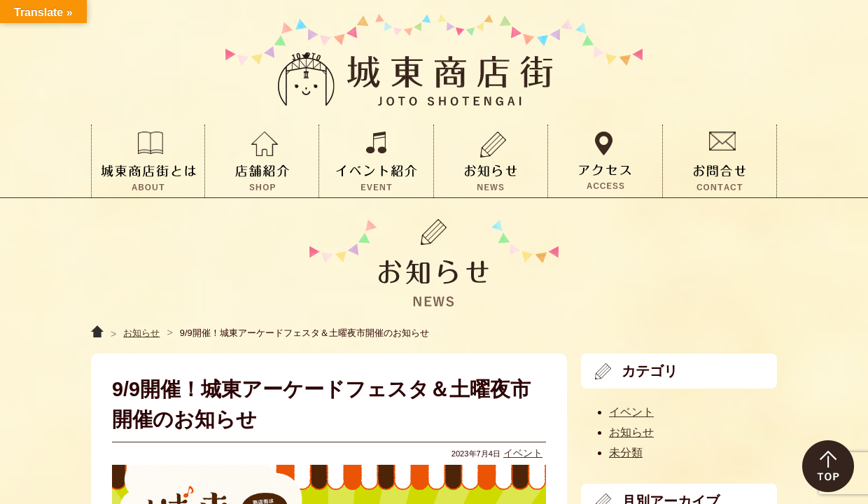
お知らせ (141, 333)
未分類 (626, 453)
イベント (523, 453)
